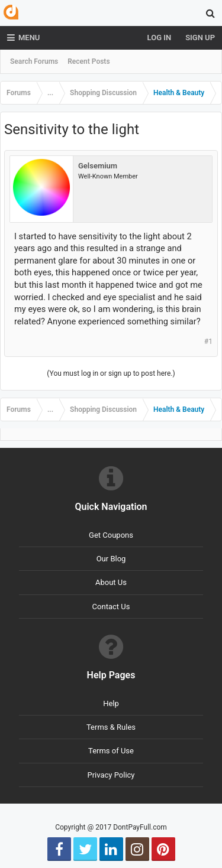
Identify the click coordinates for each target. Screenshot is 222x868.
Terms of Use (111, 751)
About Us (111, 582)
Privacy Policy (111, 775)
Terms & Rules (111, 727)
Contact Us (111, 607)
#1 (208, 342)
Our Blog (111, 559)
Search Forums (34, 61)
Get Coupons (111, 535)
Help (111, 703)
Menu (23, 38)
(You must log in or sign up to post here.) (111, 373)
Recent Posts (89, 61)
